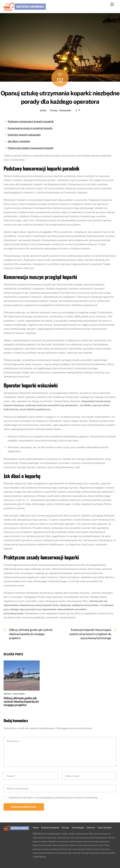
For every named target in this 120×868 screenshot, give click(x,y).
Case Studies (104, 828)
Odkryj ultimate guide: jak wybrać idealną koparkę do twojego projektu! (31, 634)
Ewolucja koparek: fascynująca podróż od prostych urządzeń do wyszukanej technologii (90, 634)
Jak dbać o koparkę (19, 141)
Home (36, 828)
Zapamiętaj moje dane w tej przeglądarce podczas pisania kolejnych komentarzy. (53, 798)
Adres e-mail (73, 776)
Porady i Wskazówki (61, 110)
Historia (91, 828)
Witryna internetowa (18, 789)
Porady (65, 828)
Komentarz (13, 741)
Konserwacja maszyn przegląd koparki (30, 128)
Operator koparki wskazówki (24, 135)
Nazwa (11, 776)
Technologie (78, 828)
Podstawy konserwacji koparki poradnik (31, 121)
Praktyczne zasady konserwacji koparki (31, 148)
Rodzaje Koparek (50, 828)
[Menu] (112, 4)
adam (43, 111)
